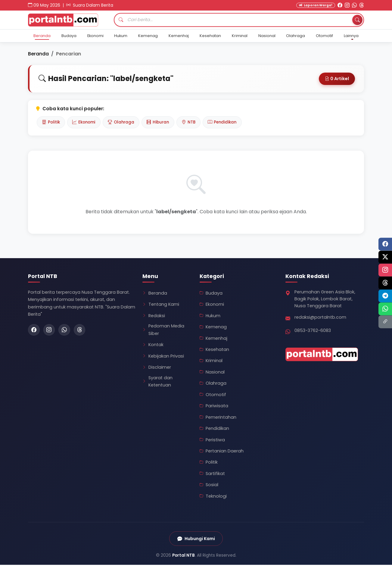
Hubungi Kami (196, 540)
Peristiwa (212, 440)
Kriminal (240, 36)
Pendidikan (233, 123)
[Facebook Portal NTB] (340, 5)
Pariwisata (214, 407)
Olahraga (296, 36)
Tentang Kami (161, 305)
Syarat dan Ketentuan (157, 382)
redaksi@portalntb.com (320, 318)
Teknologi (213, 497)
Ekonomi (95, 36)
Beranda (42, 36)
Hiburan (165, 123)
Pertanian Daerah (222, 452)
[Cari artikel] (239, 20)
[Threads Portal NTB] (362, 5)
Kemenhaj (179, 36)
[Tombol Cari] (357, 20)
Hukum (121, 36)
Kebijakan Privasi (163, 357)
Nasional (267, 36)
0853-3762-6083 (313, 331)
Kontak (153, 346)
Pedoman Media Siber (163, 330)
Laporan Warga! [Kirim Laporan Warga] (316, 5)
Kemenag (148, 36)
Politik (52, 123)
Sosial (209, 486)
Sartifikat (212, 474)
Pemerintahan (218, 418)
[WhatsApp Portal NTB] (354, 5)
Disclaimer (157, 368)
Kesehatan (210, 36)
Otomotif (324, 36)
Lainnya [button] (351, 36)
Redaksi (154, 316)
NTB (197, 123)
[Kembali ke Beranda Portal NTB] (67, 20)
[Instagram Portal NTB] (347, 5)
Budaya (69, 36)
